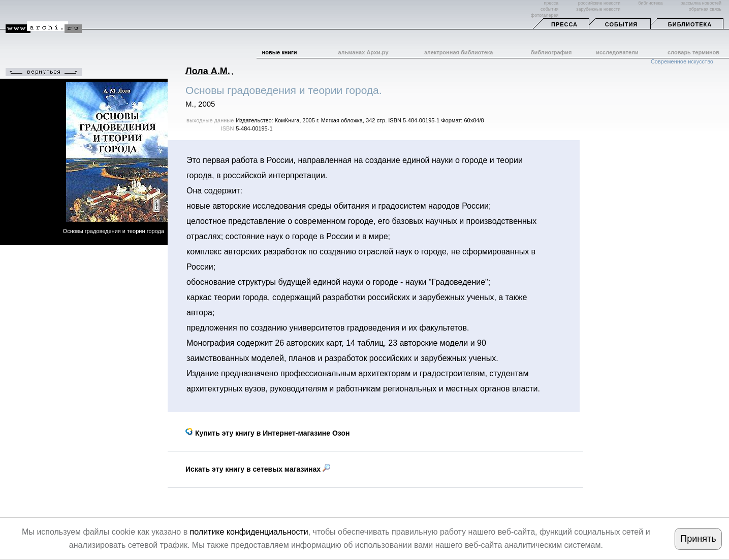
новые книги (280, 52)
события (549, 9)
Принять (698, 539)
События (621, 24)
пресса (551, 3)
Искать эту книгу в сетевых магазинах (258, 469)
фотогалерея (545, 15)
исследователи (617, 52)
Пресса (564, 24)
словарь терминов (693, 52)
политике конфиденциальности (249, 532)
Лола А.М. (208, 71)
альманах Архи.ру (363, 52)
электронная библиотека (458, 52)
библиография (551, 52)
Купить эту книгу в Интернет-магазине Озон (267, 433)
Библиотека (690, 24)
